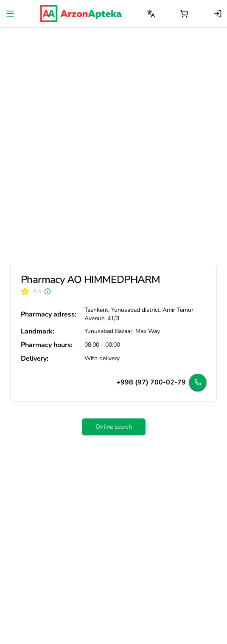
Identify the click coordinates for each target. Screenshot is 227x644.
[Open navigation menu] (10, 14)
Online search (114, 427)
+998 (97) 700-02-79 (151, 382)
